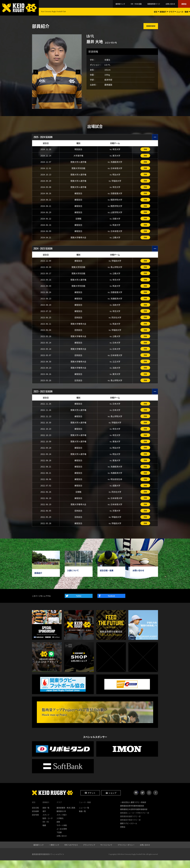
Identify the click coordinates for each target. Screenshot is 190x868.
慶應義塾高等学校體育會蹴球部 (132, 813)
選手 (44, 819)
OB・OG (46, 829)
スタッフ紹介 (62, 822)
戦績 (44, 833)
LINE (138, 799)
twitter (142, 800)
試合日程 (35, 815)
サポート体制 (62, 833)
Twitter (79, 604)
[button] (78, 72)
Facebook (111, 604)
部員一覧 (46, 815)
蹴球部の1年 (61, 819)
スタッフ (46, 822)
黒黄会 (185, 4)
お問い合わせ (173, 4)
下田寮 (59, 840)
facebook (156, 800)
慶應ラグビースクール (129, 831)
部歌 (58, 829)
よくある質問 (62, 836)
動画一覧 (82, 819)
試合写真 (35, 822)
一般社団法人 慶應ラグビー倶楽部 (133, 810)
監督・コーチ (48, 826)
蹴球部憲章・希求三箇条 (66, 815)
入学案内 (60, 826)
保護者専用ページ (158, 4)
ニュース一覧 (84, 815)
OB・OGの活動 (142, 4)
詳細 (145, 149)
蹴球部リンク (128, 4)
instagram (149, 800)
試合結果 (35, 819)
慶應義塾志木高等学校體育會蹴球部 (134, 817)
